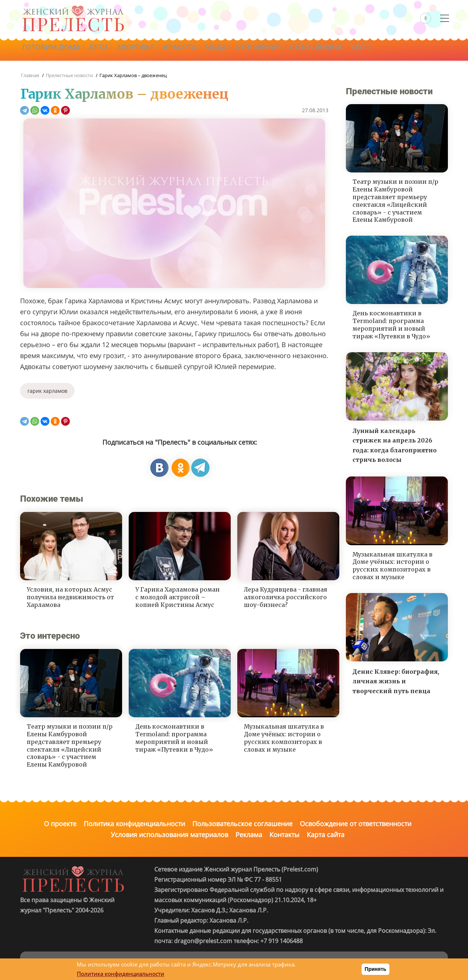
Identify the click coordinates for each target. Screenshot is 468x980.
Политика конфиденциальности (134, 824)
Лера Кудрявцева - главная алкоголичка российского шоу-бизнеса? (286, 597)
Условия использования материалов (169, 835)
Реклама (249, 835)
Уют (384, 50)
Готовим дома (55, 50)
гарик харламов (47, 391)
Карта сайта (326, 835)
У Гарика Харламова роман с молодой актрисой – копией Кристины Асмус (178, 597)
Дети (105, 50)
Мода (232, 50)
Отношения (277, 50)
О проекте (60, 824)
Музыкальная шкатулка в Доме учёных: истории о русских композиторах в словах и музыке (284, 738)
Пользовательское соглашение (242, 824)
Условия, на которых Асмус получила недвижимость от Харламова (70, 597)
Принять (375, 969)
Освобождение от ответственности (356, 824)
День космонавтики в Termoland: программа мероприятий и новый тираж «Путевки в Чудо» (174, 738)
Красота (193, 50)
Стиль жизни (338, 50)
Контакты (284, 835)
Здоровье (146, 50)
